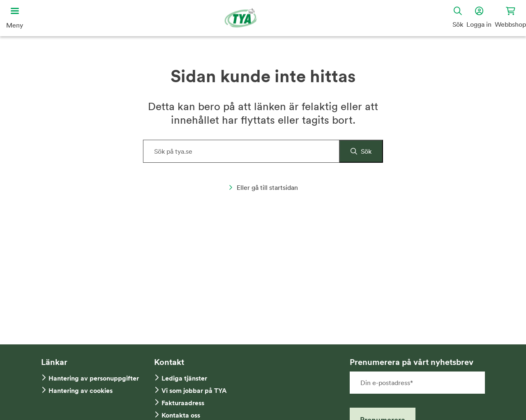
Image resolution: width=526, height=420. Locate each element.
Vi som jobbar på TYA (194, 391)
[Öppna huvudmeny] (15, 18)
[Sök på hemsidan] (263, 151)
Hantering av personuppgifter (94, 378)
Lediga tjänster (184, 378)
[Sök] (361, 151)
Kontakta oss (181, 415)
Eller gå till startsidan (263, 187)
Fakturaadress (183, 403)
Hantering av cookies (81, 391)
